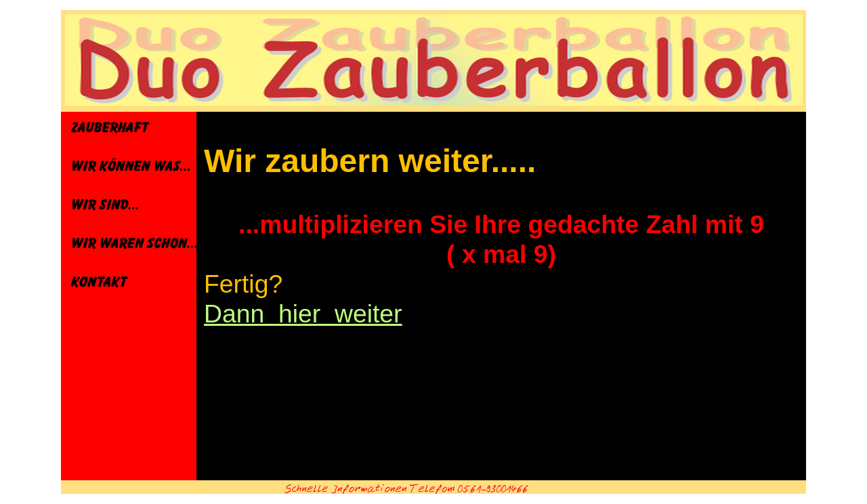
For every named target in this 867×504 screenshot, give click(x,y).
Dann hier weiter (303, 314)
